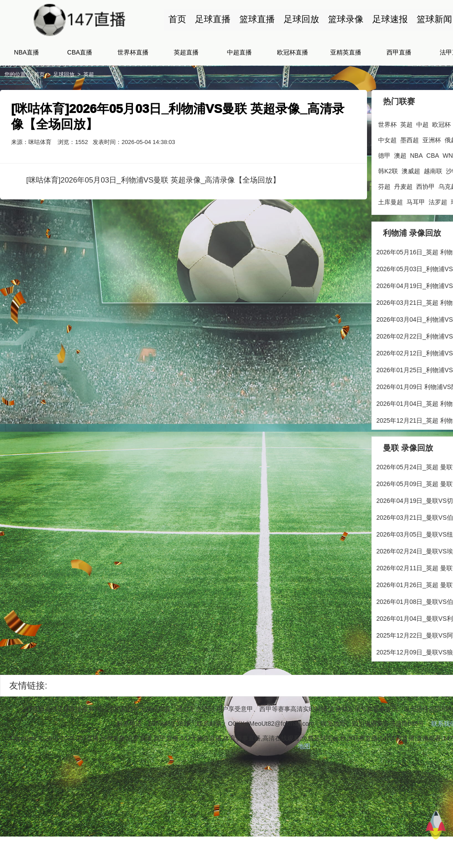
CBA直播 (80, 52)
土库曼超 (391, 202)
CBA (433, 156)
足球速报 (390, 19)
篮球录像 (346, 19)
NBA (416, 156)
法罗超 (438, 202)
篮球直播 (257, 19)
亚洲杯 (432, 140)
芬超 (384, 187)
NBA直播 (27, 52)
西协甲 (426, 187)
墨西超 (410, 140)
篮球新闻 (434, 19)
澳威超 (411, 171)
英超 (89, 74)
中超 (422, 125)
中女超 (387, 140)
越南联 (433, 171)
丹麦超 (403, 187)
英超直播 (186, 52)
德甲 (384, 156)
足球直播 (213, 19)
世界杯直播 (133, 52)
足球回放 (301, 19)
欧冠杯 (441, 125)
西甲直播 (399, 52)
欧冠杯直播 (293, 52)
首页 (177, 19)
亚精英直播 (346, 52)
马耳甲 (416, 202)
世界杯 (387, 125)
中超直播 (239, 52)
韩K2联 (388, 171)
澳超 (400, 156)
